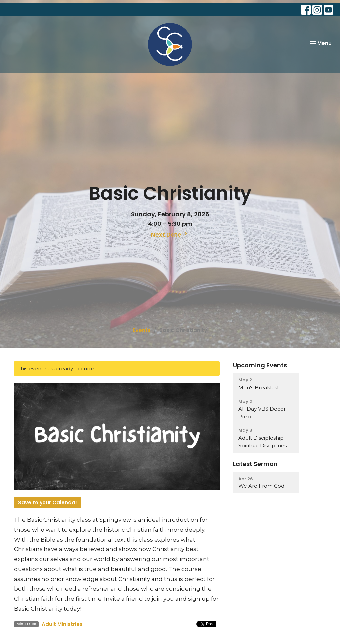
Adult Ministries (62, 624)
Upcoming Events (260, 365)
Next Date (170, 235)
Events (142, 330)
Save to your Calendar (48, 503)
